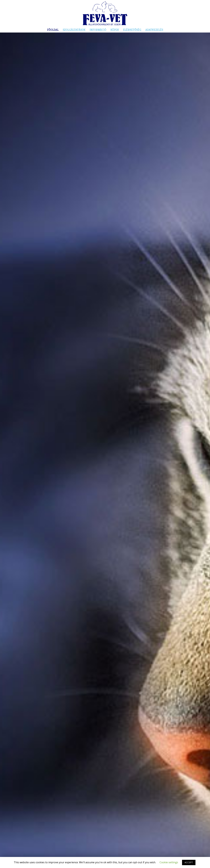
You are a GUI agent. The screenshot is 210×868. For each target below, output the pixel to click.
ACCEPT (189, 862)
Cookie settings (169, 862)
